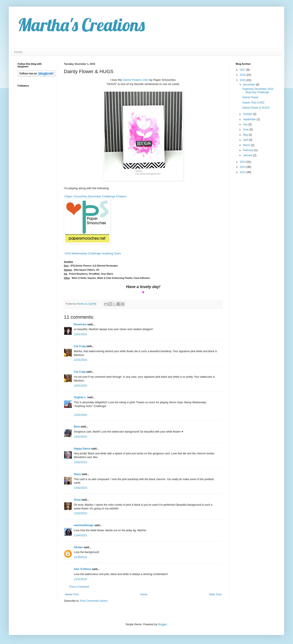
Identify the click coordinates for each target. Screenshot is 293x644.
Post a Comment (79, 587)
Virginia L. (80, 397)
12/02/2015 (80, 437)
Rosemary (80, 324)
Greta (77, 500)
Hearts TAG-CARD (253, 103)
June (246, 130)
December (249, 85)
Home (18, 52)
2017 (243, 70)
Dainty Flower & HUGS (256, 108)
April (246, 140)
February (249, 150)
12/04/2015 (80, 535)
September (250, 119)
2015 (243, 80)
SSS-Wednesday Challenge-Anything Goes (93, 253)
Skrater (78, 547)
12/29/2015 (80, 557)
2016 (243, 75)
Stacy (77, 474)
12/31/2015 (80, 579)
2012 (243, 172)
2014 (243, 162)
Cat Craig (80, 346)
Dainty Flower (250, 97)
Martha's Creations (81, 25)
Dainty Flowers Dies (136, 80)
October (248, 114)
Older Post (215, 594)
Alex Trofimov (83, 569)
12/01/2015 (80, 334)
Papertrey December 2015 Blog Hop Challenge (258, 91)
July (246, 124)
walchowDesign (84, 525)
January (248, 155)
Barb (77, 427)
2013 (243, 167)
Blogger (162, 624)
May (246, 135)
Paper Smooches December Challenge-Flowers (96, 196)
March (247, 145)
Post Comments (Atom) (94, 601)
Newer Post (72, 594)
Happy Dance (82, 449)
